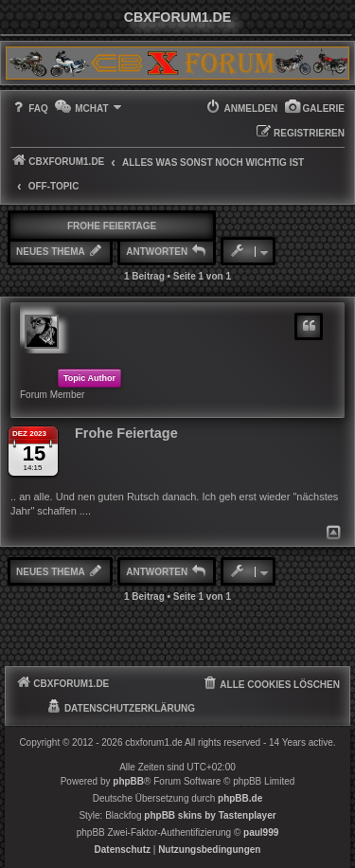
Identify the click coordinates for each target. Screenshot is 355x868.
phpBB (128, 781)
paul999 (261, 832)
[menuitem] (314, 108)
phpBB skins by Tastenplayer (210, 815)
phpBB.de (240, 798)
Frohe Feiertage (112, 226)
